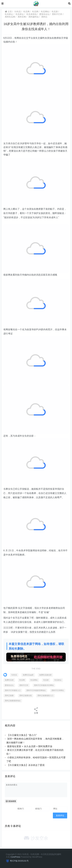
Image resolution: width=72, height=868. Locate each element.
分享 (36, 711)
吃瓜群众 (9, 14)
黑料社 (44, 17)
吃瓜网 (26, 12)
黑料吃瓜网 (10, 17)
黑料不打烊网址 (58, 690)
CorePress (15, 857)
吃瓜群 (55, 12)
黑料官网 (22, 17)
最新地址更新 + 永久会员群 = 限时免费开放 (30, 746)
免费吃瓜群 (9, 680)
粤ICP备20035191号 (19, 861)
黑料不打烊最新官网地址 (36, 690)
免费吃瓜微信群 (45, 675)
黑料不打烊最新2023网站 (44, 685)
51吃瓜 (18, 12)
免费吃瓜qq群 (28, 675)
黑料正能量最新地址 (13, 701)
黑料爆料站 (34, 17)
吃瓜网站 (45, 12)
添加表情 (11, 801)
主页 (8, 12)
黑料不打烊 (57, 14)
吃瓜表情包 (32, 14)
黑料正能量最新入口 (45, 696)
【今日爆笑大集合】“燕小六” (22, 735)
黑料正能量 (9, 696)
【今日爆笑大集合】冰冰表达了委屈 (26, 765)
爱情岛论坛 (44, 14)
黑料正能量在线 (26, 696)
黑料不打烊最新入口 (13, 690)
